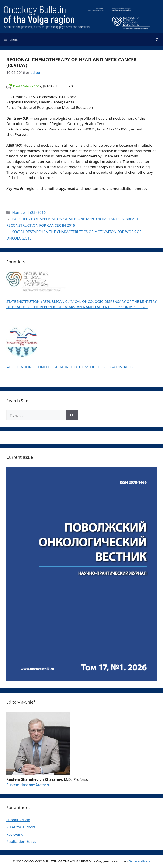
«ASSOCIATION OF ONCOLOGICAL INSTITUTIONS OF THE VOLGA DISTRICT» (70, 367)
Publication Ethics (21, 841)
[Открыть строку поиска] (157, 40)
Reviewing (15, 834)
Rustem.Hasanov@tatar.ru (28, 785)
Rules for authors (21, 827)
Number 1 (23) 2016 (29, 212)
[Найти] (72, 415)
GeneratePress (139, 861)
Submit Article (18, 820)
